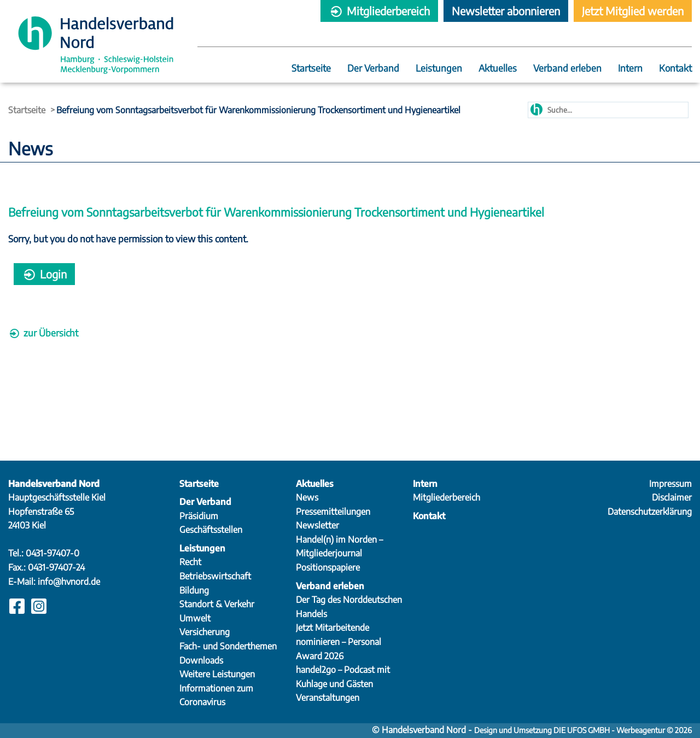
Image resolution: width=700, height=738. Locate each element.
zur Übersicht (43, 333)
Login (44, 274)
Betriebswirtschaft (215, 576)
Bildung (194, 590)
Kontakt (675, 69)
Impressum (670, 484)
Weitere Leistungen (217, 674)
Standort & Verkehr (217, 604)
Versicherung (205, 632)
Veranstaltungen (328, 698)
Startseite (311, 69)
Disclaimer (672, 497)
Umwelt (195, 618)
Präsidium (199, 516)
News (307, 497)
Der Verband (373, 69)
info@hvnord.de (69, 582)
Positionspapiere (328, 567)
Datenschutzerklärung (650, 512)
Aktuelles (498, 69)
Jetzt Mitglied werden (633, 11)
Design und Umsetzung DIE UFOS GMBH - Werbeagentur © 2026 (583, 730)
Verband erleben (567, 69)
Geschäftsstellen (211, 530)
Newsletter (317, 525)
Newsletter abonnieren (506, 11)
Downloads (201, 660)
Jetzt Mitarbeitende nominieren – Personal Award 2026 (339, 641)
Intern (630, 69)
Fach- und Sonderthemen (228, 646)
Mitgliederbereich (379, 11)
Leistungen (439, 69)
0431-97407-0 (52, 553)
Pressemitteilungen (333, 512)
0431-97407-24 (56, 567)
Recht (190, 562)
